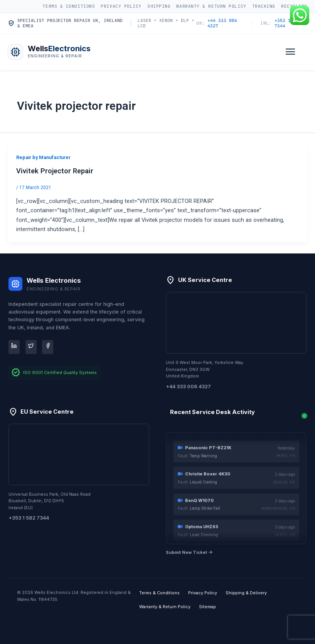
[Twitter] (31, 347)
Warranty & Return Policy (211, 6)
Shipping (159, 6)
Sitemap (207, 607)
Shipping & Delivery (246, 593)
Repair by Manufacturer (43, 157)
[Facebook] (48, 347)
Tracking (264, 6)
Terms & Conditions (69, 6)
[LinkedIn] (14, 347)
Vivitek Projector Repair (55, 171)
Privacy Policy (121, 6)
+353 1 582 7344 (281, 23)
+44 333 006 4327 (217, 23)
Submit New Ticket (189, 552)
